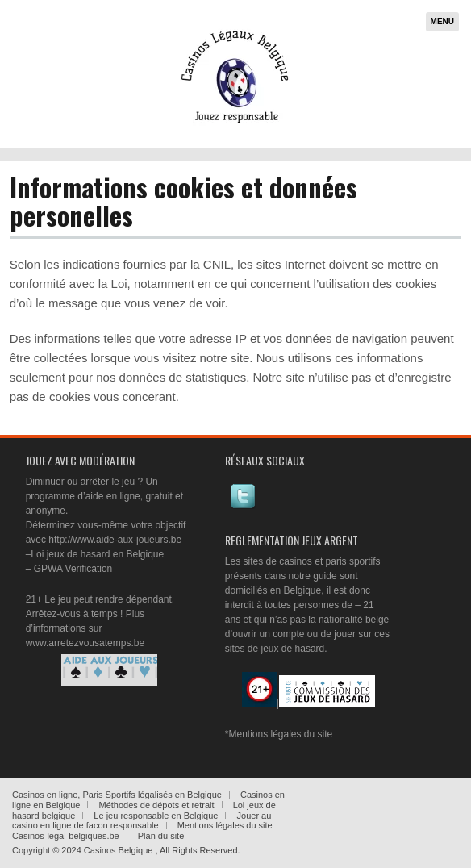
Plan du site (161, 836)
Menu (442, 21)
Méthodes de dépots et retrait (156, 805)
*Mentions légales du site (279, 734)
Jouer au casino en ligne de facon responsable (142, 821)
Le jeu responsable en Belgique (156, 816)
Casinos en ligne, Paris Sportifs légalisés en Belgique (117, 795)
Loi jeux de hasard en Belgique (97, 554)
